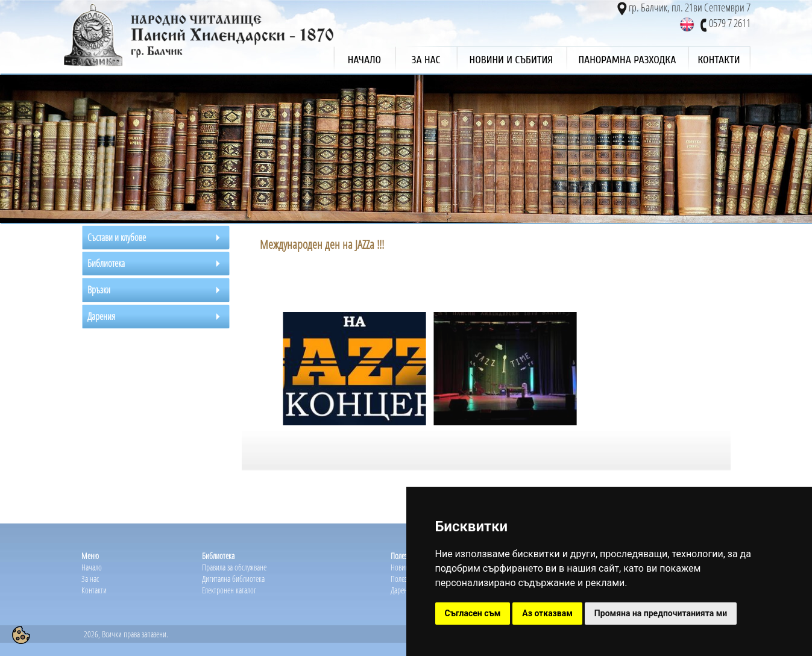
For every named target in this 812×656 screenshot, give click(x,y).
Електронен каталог (229, 590)
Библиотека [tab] (106, 263)
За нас (90, 579)
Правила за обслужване (234, 567)
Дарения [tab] (101, 316)
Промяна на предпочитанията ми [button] (661, 613)
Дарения (402, 590)
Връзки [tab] (99, 290)
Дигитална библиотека (233, 579)
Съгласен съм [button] (473, 613)
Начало (92, 567)
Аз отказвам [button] (547, 613)
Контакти (94, 590)
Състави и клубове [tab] (117, 237)
